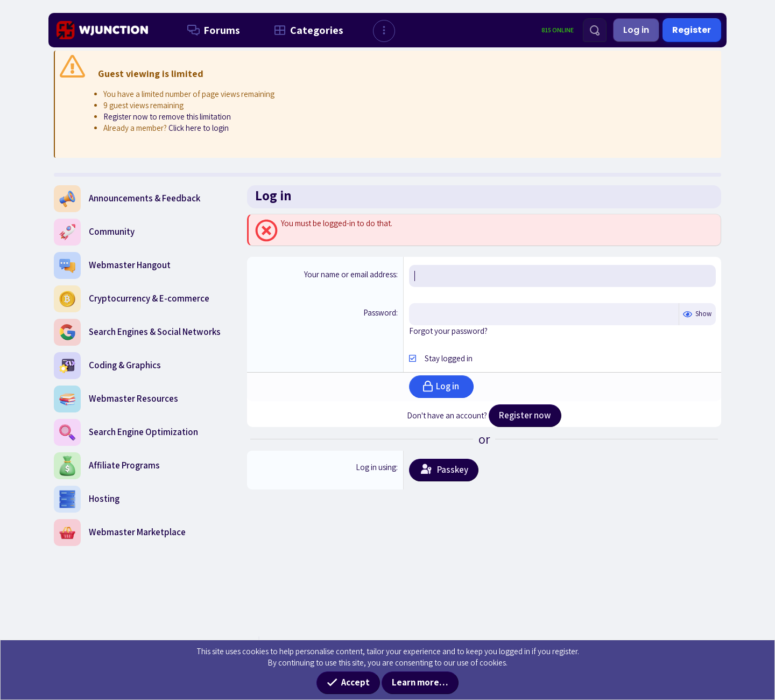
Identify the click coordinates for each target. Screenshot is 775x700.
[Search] (595, 30)
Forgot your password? (448, 331)
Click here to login (199, 128)
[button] (384, 31)
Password (380, 313)
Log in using (376, 467)
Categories (307, 30)
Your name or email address (350, 274)
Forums (212, 30)
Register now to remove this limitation (167, 117)
